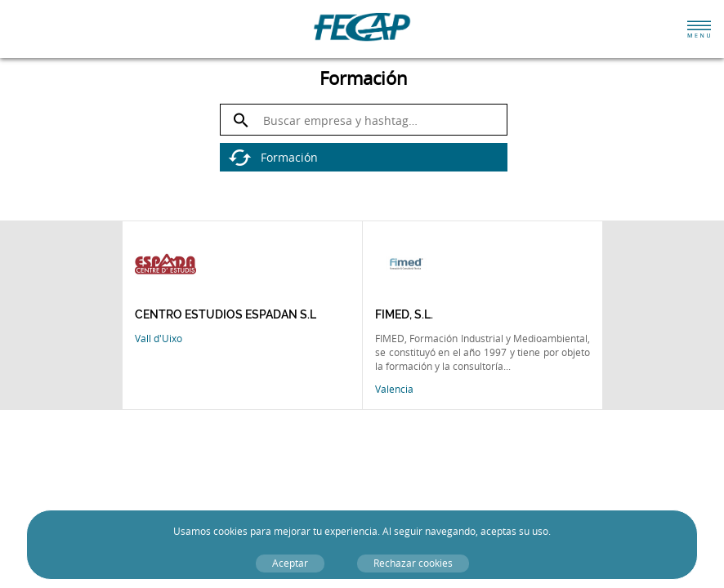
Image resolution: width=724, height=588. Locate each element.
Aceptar (290, 563)
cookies (230, 531)
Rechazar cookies (413, 563)
